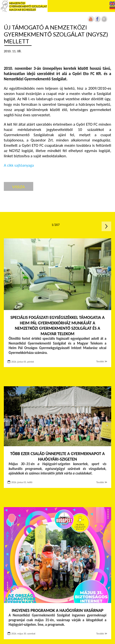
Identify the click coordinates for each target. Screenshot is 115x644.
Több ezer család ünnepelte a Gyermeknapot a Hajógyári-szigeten (57, 456)
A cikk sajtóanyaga (19, 165)
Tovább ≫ (102, 361)
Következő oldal (106, 226)
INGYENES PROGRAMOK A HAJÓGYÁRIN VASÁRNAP (58, 610)
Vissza (19, 187)
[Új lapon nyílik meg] (97, 21)
